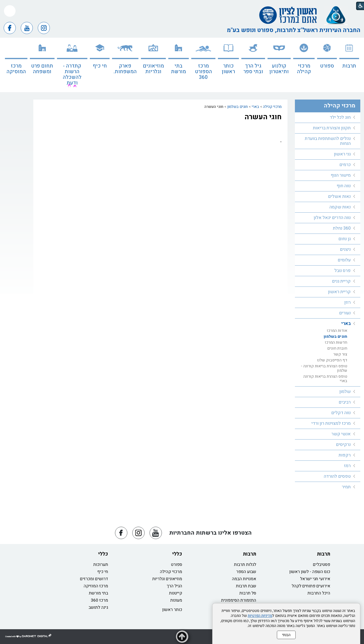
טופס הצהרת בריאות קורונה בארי (325, 379)
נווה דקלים (341, 413)
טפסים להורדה (337, 476)
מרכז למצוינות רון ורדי (331, 423)
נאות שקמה (340, 207)
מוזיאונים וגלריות (153, 69)
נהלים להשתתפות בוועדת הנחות (328, 141)
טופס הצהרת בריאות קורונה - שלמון (324, 368)
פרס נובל (343, 271)
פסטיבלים (322, 565)
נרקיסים (343, 445)
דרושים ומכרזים (94, 579)
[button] (10, 11)
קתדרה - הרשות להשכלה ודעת (72, 74)
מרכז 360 (99, 600)
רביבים (345, 402)
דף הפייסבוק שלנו (332, 360)
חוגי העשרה (263, 117)
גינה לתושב (98, 607)
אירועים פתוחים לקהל (311, 586)
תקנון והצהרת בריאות (332, 128)
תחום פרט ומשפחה (42, 69)
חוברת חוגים (337, 348)
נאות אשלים (339, 196)
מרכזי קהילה (304, 69)
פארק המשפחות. (125, 69)
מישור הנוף (341, 175)
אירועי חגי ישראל (315, 579)
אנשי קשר (341, 434)
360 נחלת (342, 228)
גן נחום (345, 239)
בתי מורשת (178, 69)
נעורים (345, 313)
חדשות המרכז (336, 342)
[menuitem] (349, 65)
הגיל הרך (174, 586)
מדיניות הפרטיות (260, 616)
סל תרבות (248, 593)
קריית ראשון (339, 292)
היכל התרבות (319, 593)
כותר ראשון (228, 69)
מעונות (176, 600)
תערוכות (101, 565)
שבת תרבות (246, 586)
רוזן (347, 302)
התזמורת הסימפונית (239, 600)
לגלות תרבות (245, 565)
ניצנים (345, 249)
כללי (177, 554)
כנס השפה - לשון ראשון (310, 572)
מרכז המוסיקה (16, 69)
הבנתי (286, 635)
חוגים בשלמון (238, 107)
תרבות (349, 66)
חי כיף (100, 66)
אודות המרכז (337, 331)
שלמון (345, 392)
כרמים (345, 165)
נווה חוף (344, 186)
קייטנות (176, 593)
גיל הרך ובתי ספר (253, 69)
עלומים (344, 260)
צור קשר (340, 354)
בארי (255, 107)
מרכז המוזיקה (96, 586)
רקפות (345, 455)
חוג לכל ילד (340, 117)
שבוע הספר (246, 572)
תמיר (346, 487)
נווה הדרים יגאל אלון (332, 218)
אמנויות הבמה (244, 579)
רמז (347, 466)
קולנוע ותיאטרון (279, 69)
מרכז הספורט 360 (203, 72)
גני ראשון (342, 154)
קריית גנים (341, 281)
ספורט (327, 66)
